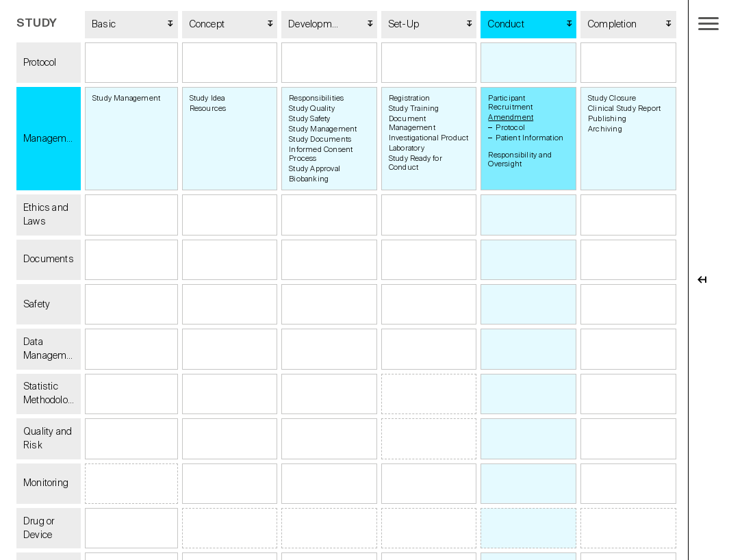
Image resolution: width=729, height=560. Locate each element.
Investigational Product (429, 138)
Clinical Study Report (624, 109)
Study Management (126, 98)
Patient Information (529, 138)
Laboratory (407, 148)
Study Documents (320, 139)
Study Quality (312, 109)
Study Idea (207, 98)
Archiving (605, 129)
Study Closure (612, 98)
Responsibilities (316, 98)
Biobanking (309, 179)
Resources (208, 109)
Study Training (414, 109)
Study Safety (309, 119)
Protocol (510, 128)
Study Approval (315, 169)
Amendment (511, 117)
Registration (409, 98)
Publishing (607, 119)
